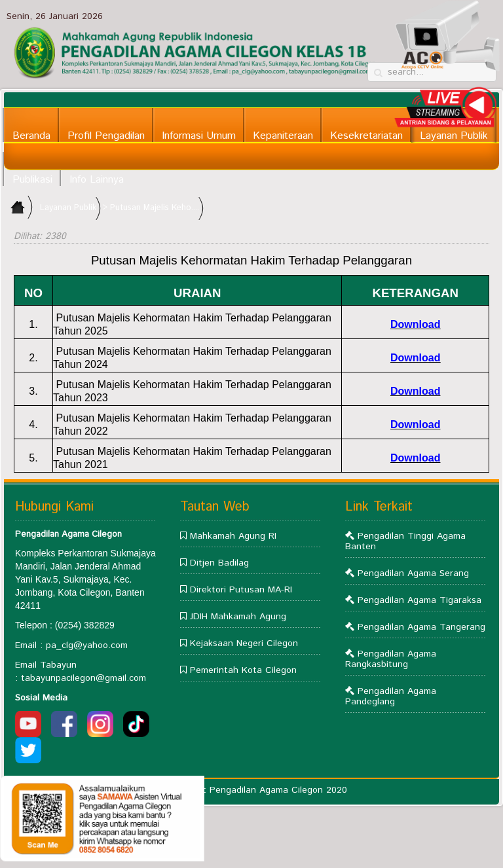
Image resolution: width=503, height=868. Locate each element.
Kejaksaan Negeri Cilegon (244, 643)
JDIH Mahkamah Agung (238, 617)
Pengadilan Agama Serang (413, 573)
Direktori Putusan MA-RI (241, 590)
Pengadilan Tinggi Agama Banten (405, 541)
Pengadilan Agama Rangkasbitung (391, 659)
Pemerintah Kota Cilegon (243, 670)
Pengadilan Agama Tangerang (421, 627)
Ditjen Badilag (219, 563)
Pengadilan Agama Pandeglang (391, 696)
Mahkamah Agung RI (233, 536)
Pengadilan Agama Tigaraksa (419, 600)
